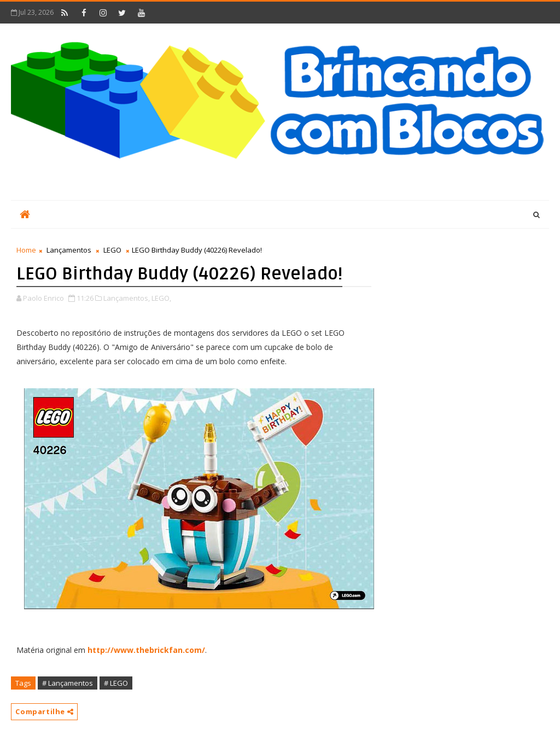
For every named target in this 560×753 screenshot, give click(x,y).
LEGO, (161, 298)
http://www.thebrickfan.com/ (146, 650)
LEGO (112, 250)
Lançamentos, (127, 298)
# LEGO (116, 683)
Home (26, 250)
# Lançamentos (68, 683)
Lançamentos (69, 250)
